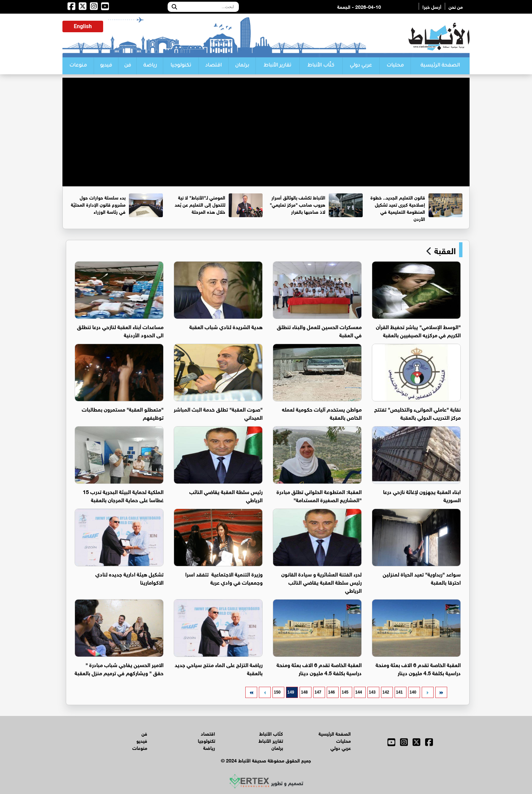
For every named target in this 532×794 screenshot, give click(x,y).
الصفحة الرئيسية (440, 66)
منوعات (78, 66)
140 (413, 692)
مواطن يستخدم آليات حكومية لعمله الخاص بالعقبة (322, 413)
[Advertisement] (266, 125)
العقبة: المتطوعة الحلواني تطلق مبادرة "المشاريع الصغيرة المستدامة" (319, 495)
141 (399, 692)
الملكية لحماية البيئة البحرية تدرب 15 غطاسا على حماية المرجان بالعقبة (123, 495)
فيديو (106, 66)
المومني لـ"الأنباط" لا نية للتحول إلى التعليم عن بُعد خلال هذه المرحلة (200, 204)
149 (291, 692)
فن (128, 66)
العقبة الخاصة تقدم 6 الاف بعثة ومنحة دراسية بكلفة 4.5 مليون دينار (418, 668)
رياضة (150, 66)
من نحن (456, 6)
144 (359, 692)
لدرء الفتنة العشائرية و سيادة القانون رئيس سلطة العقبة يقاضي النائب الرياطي (321, 582)
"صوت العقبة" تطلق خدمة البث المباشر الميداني (218, 413)
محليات (395, 66)
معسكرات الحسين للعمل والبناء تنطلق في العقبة (319, 330)
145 (345, 692)
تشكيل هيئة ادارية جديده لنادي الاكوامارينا (129, 578)
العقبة (444, 250)
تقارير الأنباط (277, 66)
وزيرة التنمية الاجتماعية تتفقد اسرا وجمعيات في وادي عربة (224, 578)
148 (304, 692)
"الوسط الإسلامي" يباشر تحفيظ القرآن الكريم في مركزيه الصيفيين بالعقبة (418, 330)
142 (386, 692)
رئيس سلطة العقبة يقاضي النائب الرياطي (226, 495)
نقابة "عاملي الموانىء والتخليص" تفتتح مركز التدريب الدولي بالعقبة (417, 413)
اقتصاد (213, 66)
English (83, 26)
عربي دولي (361, 66)
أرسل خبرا (432, 6)
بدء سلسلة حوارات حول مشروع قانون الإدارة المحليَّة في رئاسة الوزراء (98, 204)
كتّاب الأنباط (321, 66)
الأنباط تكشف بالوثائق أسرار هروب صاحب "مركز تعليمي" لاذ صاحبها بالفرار (298, 204)
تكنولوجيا (181, 66)
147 (318, 692)
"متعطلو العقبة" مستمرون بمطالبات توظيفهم (123, 413)
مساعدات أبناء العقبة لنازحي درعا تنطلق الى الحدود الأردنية (120, 330)
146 (331, 692)
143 (372, 692)
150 (277, 692)
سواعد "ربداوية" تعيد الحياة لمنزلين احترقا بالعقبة (422, 578)
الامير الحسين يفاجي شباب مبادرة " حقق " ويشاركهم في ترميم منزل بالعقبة (119, 668)
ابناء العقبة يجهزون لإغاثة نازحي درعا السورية (422, 495)
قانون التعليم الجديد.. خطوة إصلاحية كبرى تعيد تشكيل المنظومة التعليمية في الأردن (398, 208)
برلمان (242, 66)
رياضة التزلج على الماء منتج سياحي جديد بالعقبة (219, 668)
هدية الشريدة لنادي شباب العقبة (226, 326)
